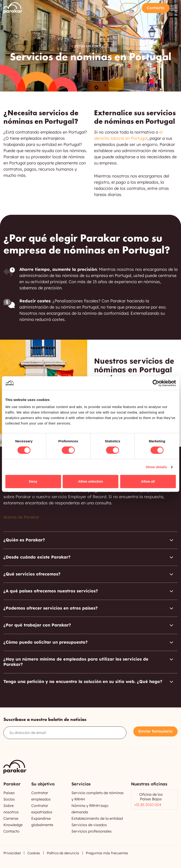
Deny (33, 481)
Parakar (13, 8)
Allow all (148, 481)
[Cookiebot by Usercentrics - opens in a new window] (156, 383)
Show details (156, 467)
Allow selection (90, 481)
